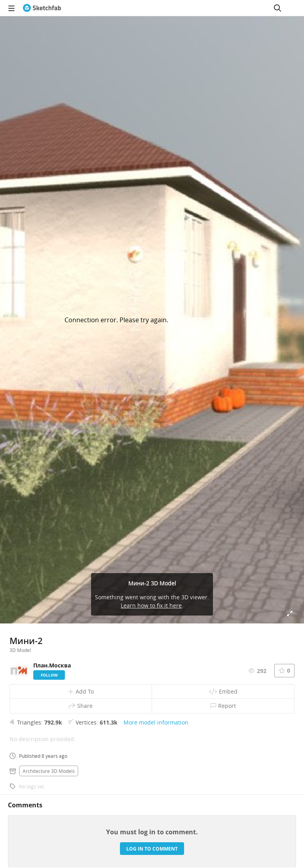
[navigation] (11, 8)
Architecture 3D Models (49, 771)
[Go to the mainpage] (42, 8)
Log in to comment (152, 849)
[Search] (277, 8)
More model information (156, 722)
